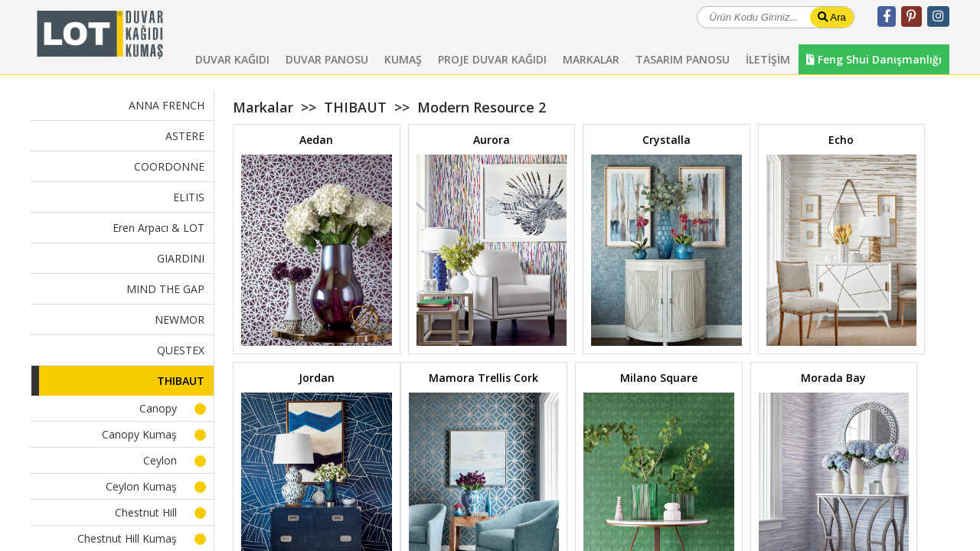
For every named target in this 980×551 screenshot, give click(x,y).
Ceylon (160, 460)
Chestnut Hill (146, 512)
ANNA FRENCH (167, 105)
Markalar (263, 107)
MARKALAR (591, 59)
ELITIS (189, 197)
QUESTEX (181, 350)
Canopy (158, 408)
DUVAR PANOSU (327, 59)
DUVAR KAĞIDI (232, 59)
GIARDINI (181, 258)
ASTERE (185, 136)
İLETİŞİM (768, 59)
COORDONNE (169, 166)
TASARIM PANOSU (683, 59)
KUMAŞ (403, 59)
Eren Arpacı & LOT (158, 228)
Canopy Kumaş (139, 434)
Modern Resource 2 (482, 107)
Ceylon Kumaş (141, 486)
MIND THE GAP (165, 289)
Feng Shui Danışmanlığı (874, 59)
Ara (832, 17)
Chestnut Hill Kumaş (127, 538)
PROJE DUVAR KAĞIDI (492, 59)
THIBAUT (181, 381)
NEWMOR (180, 320)
